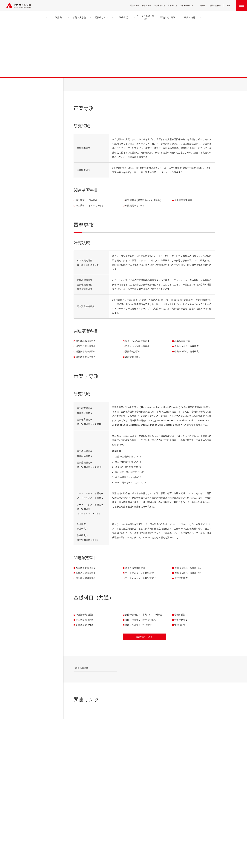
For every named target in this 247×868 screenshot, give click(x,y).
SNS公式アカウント (131, 848)
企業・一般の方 (188, 5)
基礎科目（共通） (143, 87)
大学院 (188, 730)
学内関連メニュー (187, 754)
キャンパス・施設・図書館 (138, 758)
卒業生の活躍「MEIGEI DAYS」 (140, 792)
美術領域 (108, 769)
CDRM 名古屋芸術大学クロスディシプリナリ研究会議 (165, 775)
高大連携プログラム (161, 762)
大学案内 (85, 754)
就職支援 (133, 785)
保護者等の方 (162, 5)
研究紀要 (157, 766)
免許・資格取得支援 (136, 789)
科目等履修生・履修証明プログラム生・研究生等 (115, 798)
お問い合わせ (215, 5)
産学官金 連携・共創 (161, 758)
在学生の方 (149, 5)
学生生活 (134, 754)
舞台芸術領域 (110, 766)
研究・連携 (159, 754)
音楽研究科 (198, 730)
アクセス (204, 5)
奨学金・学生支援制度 (137, 773)
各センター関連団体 (100, 848)
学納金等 (133, 770)
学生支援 (133, 766)
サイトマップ (116, 848)
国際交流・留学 (137, 810)
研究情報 (157, 770)
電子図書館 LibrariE (185, 762)
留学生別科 (109, 805)
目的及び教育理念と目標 (89, 762)
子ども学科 (109, 786)
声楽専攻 (81, 87)
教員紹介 (83, 773)
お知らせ (157, 788)
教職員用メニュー (184, 773)
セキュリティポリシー (87, 785)
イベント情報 (158, 792)
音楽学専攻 (120, 87)
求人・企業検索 (135, 799)
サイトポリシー (147, 848)
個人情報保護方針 (163, 848)
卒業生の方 (175, 5)
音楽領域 (108, 762)
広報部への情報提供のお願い (189, 777)
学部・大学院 (32, 83)
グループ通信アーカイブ (88, 777)
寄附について (65, 848)
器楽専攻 (100, 87)
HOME (167, 730)
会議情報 (182, 770)
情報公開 (83, 781)
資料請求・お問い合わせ (162, 795)
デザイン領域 (109, 773)
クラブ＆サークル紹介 (137, 762)
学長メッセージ (86, 758)
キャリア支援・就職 (138, 781)
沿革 (82, 766)
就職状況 (133, 803)
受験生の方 (137, 5)
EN (228, 6)
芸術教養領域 (110, 777)
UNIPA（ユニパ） (184, 758)
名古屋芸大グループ (81, 848)
